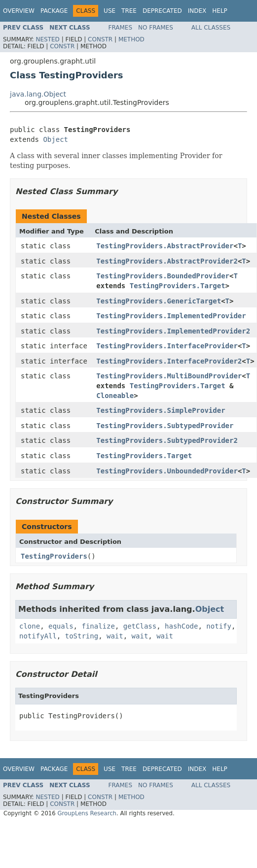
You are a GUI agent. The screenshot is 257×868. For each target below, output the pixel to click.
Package (54, 11)
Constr (100, 39)
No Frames (156, 28)
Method (131, 39)
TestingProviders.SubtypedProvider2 (167, 440)
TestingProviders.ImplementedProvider (171, 316)
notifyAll (38, 636)
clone (30, 626)
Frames (121, 28)
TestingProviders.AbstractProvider (165, 246)
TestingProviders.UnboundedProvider (167, 471)
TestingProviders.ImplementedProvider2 (173, 331)
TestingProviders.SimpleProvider (161, 410)
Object (55, 139)
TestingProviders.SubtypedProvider (165, 426)
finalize (98, 626)
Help (220, 11)
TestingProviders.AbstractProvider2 (167, 261)
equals (61, 626)
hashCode (181, 626)
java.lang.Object (38, 94)
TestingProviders (54, 556)
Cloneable (115, 396)
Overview (19, 11)
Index (197, 11)
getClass (140, 626)
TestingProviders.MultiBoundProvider (169, 376)
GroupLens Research (87, 813)
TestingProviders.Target (178, 286)
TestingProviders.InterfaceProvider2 (169, 361)
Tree (129, 11)
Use (110, 11)
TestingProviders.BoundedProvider (163, 276)
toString (82, 636)
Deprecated (162, 11)
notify (219, 626)
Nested (47, 39)
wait (115, 636)
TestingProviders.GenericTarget (159, 301)
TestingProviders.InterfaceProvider (167, 346)
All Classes (211, 28)
